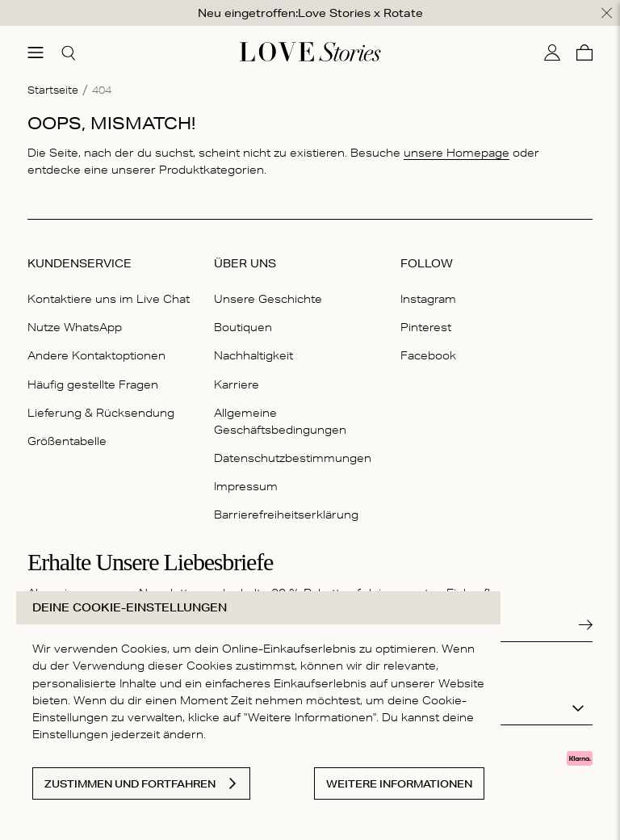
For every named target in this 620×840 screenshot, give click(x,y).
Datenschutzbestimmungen (293, 458)
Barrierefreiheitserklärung (286, 514)
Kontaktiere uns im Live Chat (109, 299)
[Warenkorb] (584, 52)
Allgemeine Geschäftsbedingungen (280, 421)
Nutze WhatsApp (75, 327)
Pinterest (426, 327)
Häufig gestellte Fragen (93, 384)
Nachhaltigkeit (253, 355)
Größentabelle (67, 441)
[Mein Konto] (552, 52)
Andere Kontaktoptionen (96, 355)
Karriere (237, 384)
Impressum (246, 486)
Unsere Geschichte (268, 299)
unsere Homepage (457, 153)
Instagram (428, 299)
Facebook (428, 355)
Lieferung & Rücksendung (101, 413)
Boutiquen (243, 327)
